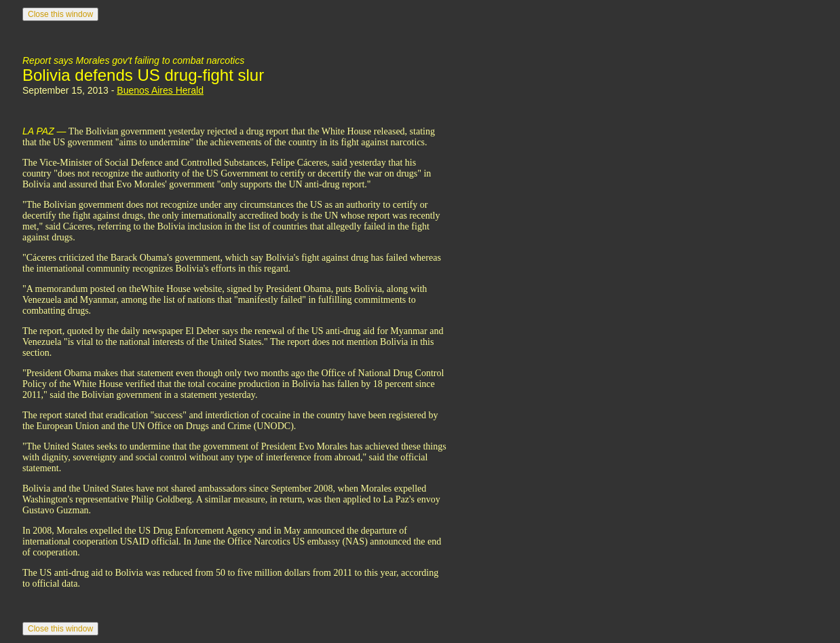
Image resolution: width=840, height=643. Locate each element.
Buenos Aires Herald (160, 90)
